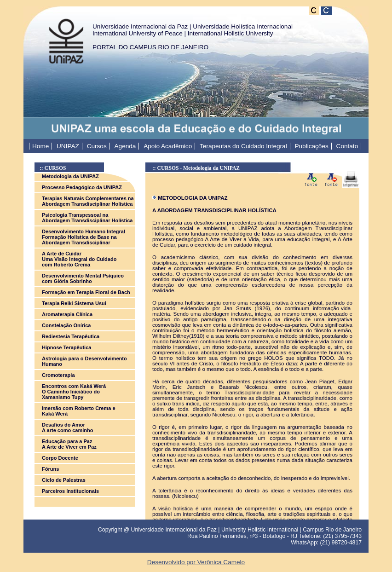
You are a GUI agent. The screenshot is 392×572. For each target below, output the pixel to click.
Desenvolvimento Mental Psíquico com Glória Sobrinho (83, 278)
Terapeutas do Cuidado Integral (243, 146)
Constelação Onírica (66, 325)
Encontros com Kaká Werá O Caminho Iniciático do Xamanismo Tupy (74, 392)
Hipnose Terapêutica (66, 347)
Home (40, 146)
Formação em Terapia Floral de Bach (86, 292)
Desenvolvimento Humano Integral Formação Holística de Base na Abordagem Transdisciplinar (84, 237)
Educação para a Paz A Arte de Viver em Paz (69, 444)
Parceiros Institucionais (70, 491)
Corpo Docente (60, 458)
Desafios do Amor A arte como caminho (67, 428)
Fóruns (50, 469)
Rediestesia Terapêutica (71, 336)
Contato (347, 146)
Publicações (311, 146)
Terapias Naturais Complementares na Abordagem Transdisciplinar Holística (88, 201)
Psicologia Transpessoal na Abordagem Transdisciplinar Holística (87, 218)
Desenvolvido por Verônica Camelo (196, 562)
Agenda (125, 146)
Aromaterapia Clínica (67, 314)
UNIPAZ (68, 146)
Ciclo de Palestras (64, 480)
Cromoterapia (58, 375)
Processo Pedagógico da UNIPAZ (82, 187)
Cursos (97, 146)
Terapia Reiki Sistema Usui (74, 303)
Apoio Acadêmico (168, 146)
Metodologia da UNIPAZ (70, 176)
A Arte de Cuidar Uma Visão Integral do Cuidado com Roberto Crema (79, 259)
